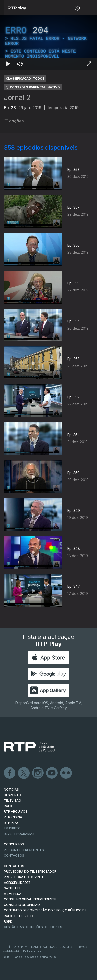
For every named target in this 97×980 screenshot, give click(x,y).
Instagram (38, 773)
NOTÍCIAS (11, 789)
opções (14, 121)
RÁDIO (9, 806)
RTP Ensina (13, 817)
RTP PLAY (11, 823)
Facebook (10, 773)
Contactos (14, 855)
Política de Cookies (57, 947)
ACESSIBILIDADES (17, 883)
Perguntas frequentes (24, 850)
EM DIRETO (12, 828)
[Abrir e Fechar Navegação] (90, 8)
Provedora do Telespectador (30, 872)
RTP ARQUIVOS (16, 812)
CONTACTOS (14, 866)
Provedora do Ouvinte (24, 877)
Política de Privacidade (21, 947)
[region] (48, 42)
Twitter (24, 773)
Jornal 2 (17, 97)
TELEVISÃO (12, 801)
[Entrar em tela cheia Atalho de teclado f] (89, 64)
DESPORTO (12, 795)
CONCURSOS (14, 844)
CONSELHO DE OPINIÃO (22, 905)
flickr (66, 773)
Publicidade (32, 951)
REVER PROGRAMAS (19, 834)
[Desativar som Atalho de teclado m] (20, 64)
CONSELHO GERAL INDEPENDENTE (30, 899)
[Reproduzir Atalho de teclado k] (8, 64)
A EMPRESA (13, 894)
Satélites (12, 888)
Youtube (52, 773)
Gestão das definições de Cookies (33, 927)
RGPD (8, 921)
